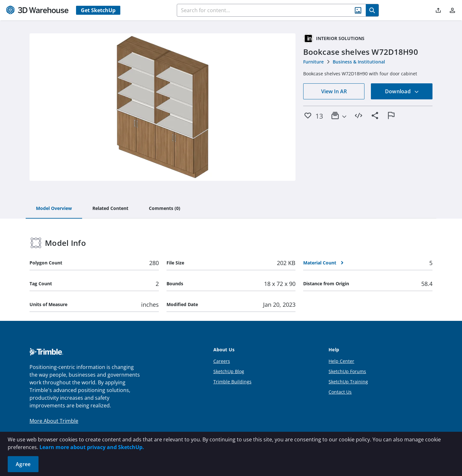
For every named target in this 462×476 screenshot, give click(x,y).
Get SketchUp (98, 10)
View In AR (334, 91)
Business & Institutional (359, 62)
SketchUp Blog (229, 371)
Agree (23, 464)
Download (402, 91)
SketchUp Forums (347, 371)
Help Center (341, 361)
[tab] (54, 209)
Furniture (313, 62)
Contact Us (340, 392)
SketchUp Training (348, 382)
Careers (222, 361)
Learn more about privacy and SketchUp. (92, 447)
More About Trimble (54, 421)
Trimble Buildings (232, 382)
